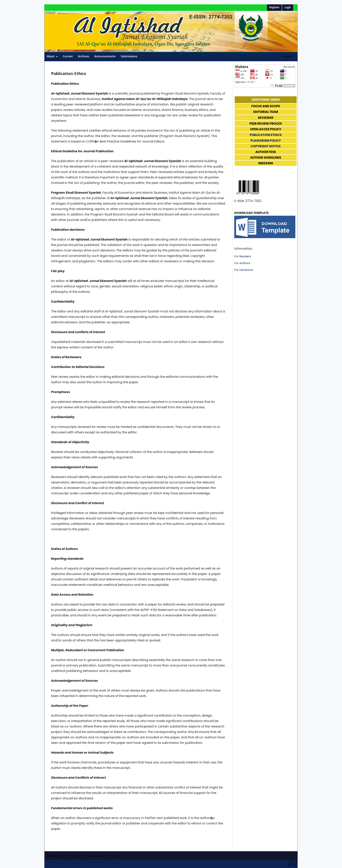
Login (288, 8)
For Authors (242, 263)
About (51, 56)
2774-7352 (253, 201)
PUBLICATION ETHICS (266, 135)
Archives (83, 56)
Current (68, 56)
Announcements (105, 56)
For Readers (243, 256)
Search (287, 56)
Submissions (129, 56)
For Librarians (244, 270)
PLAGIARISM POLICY (266, 141)
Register (274, 8)
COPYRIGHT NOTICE (266, 146)
